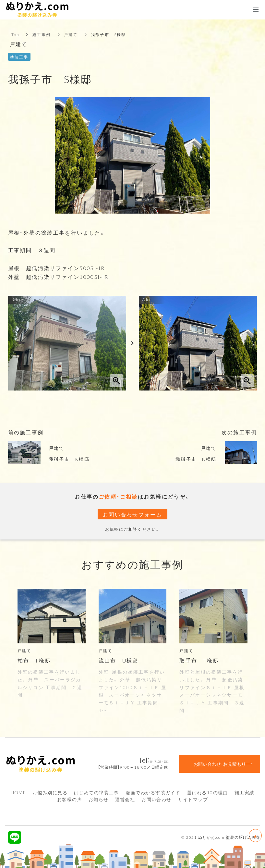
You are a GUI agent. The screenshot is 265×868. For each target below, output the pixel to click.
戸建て (71, 34)
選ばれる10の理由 (207, 792)
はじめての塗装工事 (96, 792)
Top (15, 34)
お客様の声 (70, 799)
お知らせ (99, 799)
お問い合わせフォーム (133, 514)
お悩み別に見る (50, 792)
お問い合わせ (156, 799)
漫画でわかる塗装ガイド (153, 792)
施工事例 (42, 34)
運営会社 (125, 799)
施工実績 (245, 792)
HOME (18, 792)
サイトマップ (193, 799)
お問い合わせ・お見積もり (220, 764)
